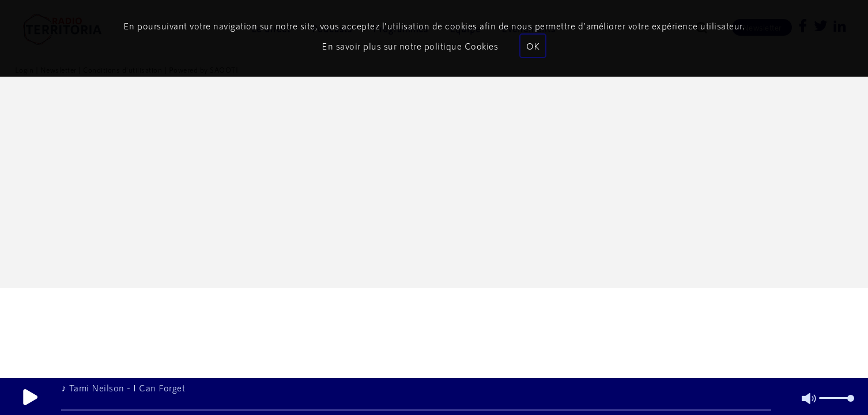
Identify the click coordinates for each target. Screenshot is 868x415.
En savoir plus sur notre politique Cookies (410, 46)
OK (533, 46)
